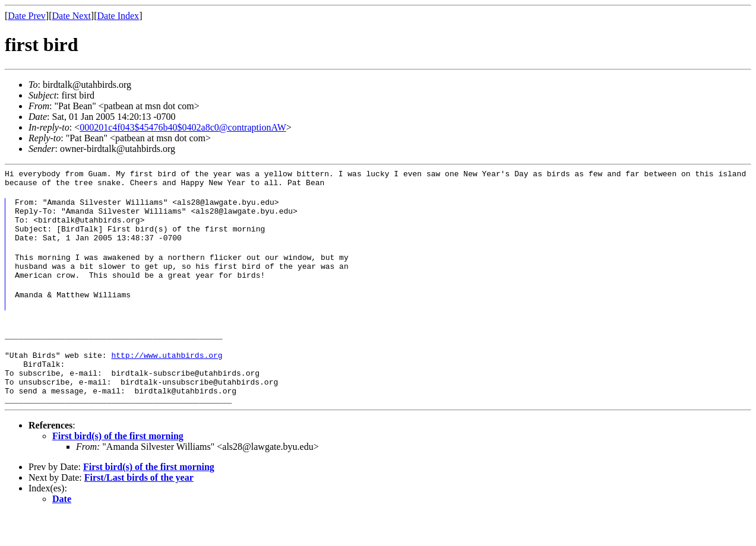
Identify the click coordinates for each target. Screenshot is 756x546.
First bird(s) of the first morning (118, 468)
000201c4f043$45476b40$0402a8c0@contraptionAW (183, 127)
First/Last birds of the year (139, 510)
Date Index (118, 16)
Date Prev (27, 16)
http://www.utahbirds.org (167, 378)
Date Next (72, 16)
